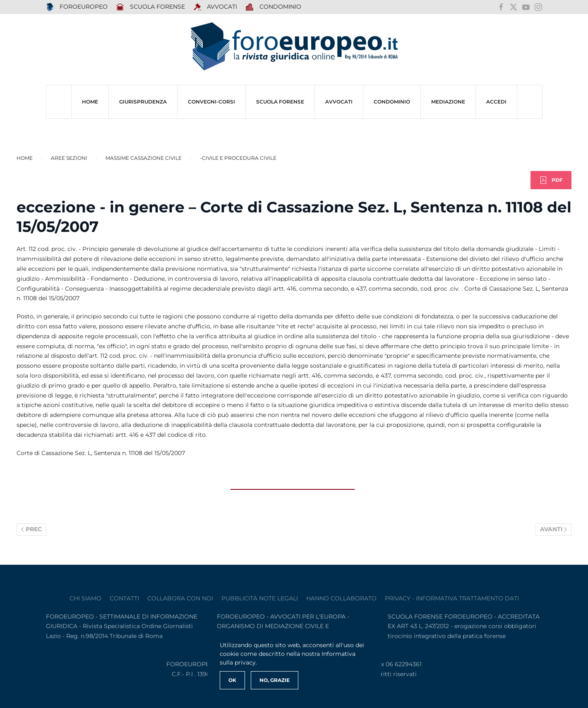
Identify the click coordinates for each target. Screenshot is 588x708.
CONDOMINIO (392, 102)
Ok (232, 680)
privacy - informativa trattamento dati (452, 598)
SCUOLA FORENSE (150, 7)
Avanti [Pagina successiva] (554, 529)
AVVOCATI (215, 7)
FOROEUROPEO (77, 7)
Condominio (273, 7)
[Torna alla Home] (294, 47)
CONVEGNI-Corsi (211, 102)
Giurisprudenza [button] (143, 102)
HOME (90, 102)
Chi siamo (85, 598)
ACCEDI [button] (496, 102)
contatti (124, 598)
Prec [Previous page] (31, 529)
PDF (551, 180)
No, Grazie (275, 680)
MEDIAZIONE (448, 102)
